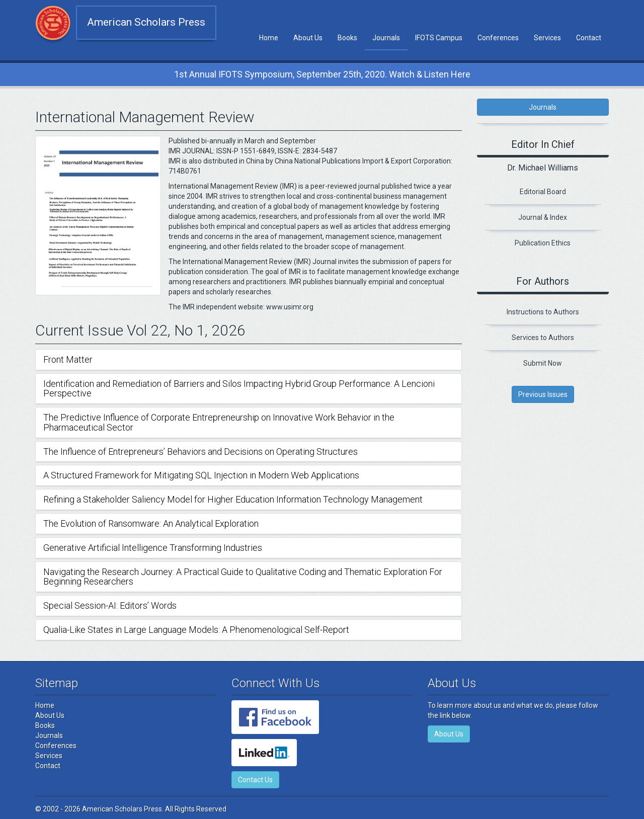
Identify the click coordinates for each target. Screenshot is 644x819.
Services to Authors (543, 338)
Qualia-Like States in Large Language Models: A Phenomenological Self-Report (196, 630)
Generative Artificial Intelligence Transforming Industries (153, 548)
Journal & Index (543, 217)
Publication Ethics (543, 243)
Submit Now (543, 363)
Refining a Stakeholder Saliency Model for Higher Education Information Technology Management (233, 499)
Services (547, 38)
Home (269, 38)
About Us (308, 38)
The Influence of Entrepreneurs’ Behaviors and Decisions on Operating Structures (200, 452)
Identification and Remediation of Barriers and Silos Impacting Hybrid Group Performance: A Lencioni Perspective (239, 389)
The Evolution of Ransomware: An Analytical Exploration (151, 523)
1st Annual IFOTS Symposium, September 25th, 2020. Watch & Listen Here (322, 74)
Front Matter (68, 359)
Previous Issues (543, 394)
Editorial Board (543, 192)
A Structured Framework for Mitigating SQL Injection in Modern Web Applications (201, 475)
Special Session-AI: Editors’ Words (110, 605)
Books (347, 38)
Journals (386, 38)
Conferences (498, 38)
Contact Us (255, 780)
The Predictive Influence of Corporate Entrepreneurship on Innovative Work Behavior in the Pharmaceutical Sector (219, 422)
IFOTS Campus (439, 38)
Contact (589, 38)
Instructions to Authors (543, 312)
